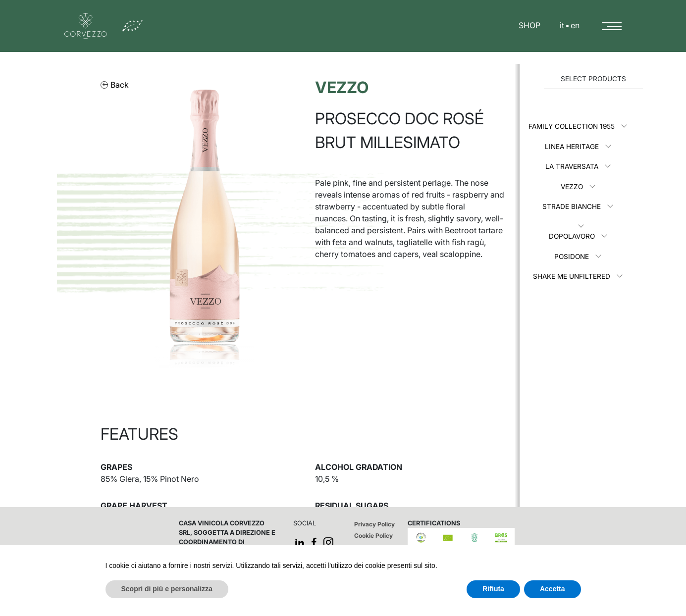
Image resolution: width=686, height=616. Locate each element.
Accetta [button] (553, 589)
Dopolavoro (572, 236)
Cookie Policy (373, 536)
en (575, 25)
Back (115, 85)
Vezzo (572, 187)
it (562, 25)
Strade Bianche (572, 206)
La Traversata (572, 166)
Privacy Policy (374, 524)
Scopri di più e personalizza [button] (167, 589)
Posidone (572, 257)
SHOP (529, 25)
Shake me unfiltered (572, 276)
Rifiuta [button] (493, 589)
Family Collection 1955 (572, 126)
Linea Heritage (572, 147)
